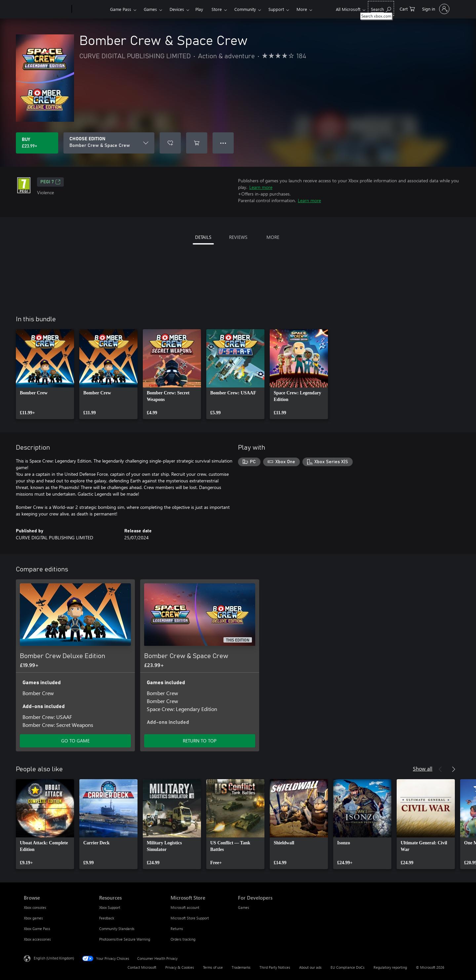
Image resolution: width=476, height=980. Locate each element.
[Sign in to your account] (435, 9)
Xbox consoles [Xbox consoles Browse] (35, 907)
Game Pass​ (121, 9)
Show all (423, 768)
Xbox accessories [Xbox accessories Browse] (37, 939)
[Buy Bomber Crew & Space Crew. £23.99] (37, 143)
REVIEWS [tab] (238, 237)
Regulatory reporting (390, 967)
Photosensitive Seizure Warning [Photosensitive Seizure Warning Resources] (125, 939)
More (302, 9)
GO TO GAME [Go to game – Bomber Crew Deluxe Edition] (75, 741)
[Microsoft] (46, 9)
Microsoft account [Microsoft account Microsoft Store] (185, 907)
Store (217, 9)
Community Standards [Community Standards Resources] (117, 929)
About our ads (310, 967)
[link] (45, 374)
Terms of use (213, 967)
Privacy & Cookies (180, 967)
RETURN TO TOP (200, 741)
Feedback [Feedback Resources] (107, 918)
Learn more (261, 187)
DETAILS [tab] (203, 237)
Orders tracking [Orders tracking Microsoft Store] (183, 939)
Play (199, 9)
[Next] (454, 769)
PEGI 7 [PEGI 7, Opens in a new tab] (50, 182)
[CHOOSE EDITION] (109, 143)
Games (150, 9)
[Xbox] (90, 9)
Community (245, 9)
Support (276, 9)
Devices (177, 9)
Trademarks (241, 967)
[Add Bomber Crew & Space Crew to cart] (197, 143)
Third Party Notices (275, 967)
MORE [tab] (273, 237)
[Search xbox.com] (381, 8)
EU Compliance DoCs (348, 967)
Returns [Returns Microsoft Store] (177, 929)
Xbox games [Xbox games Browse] (33, 918)
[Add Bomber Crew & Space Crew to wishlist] (170, 143)
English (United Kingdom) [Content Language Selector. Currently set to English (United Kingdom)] (54, 958)
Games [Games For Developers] (244, 907)
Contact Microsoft (142, 967)
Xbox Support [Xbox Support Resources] (110, 907)
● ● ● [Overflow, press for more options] (223, 143)
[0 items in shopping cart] (407, 8)
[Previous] (440, 769)
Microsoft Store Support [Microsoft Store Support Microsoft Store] (190, 918)
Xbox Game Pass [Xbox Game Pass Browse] (37, 929)
